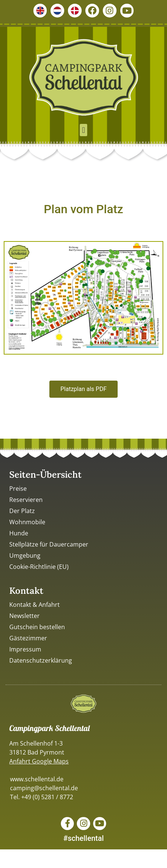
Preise (18, 489)
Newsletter (24, 616)
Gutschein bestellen (37, 627)
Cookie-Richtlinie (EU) (39, 567)
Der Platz (22, 511)
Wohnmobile (27, 522)
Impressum (25, 649)
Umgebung (25, 555)
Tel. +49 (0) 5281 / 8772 (42, 797)
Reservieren (26, 500)
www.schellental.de (37, 779)
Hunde (19, 533)
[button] (83, 130)
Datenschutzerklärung (41, 660)
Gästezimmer (28, 638)
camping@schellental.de (44, 788)
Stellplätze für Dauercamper (49, 544)
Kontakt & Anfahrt (35, 605)
